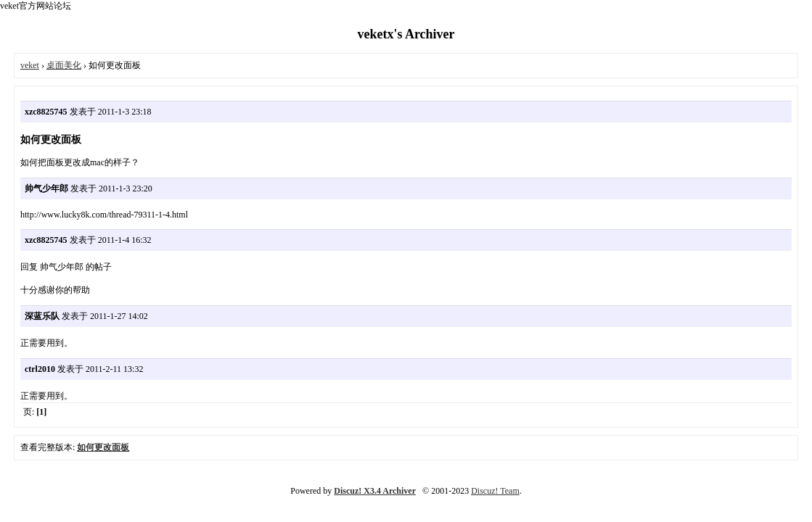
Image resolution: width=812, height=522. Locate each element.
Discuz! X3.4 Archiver (375, 491)
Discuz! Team (495, 491)
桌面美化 (64, 65)
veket (30, 65)
